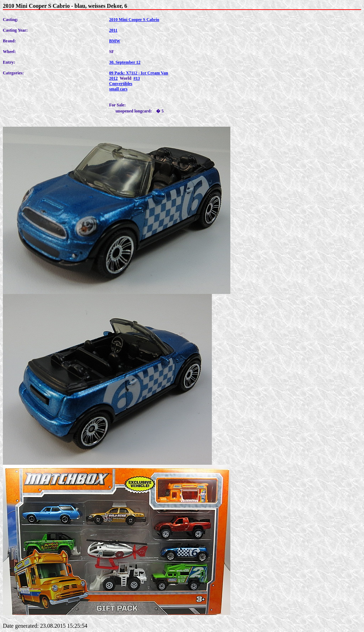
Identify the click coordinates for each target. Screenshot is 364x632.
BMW (115, 41)
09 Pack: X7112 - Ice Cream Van (139, 73)
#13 (136, 78)
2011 (113, 30)
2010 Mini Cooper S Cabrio (134, 20)
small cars (118, 89)
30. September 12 (125, 62)
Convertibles (121, 84)
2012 (113, 78)
